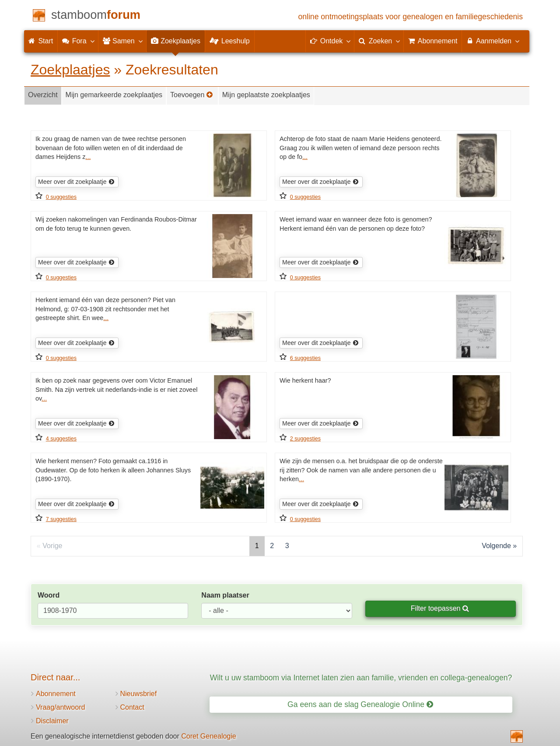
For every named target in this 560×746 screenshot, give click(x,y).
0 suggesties (61, 197)
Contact (132, 707)
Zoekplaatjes (70, 70)
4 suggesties (61, 439)
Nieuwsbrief (139, 694)
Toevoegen (192, 95)
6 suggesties (305, 358)
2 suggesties (305, 439)
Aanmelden (492, 41)
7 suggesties (61, 519)
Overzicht (43, 95)
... (88, 157)
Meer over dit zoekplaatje (76, 182)
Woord (49, 595)
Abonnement (56, 694)
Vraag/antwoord (60, 707)
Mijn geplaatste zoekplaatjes (266, 95)
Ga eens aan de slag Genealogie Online (360, 704)
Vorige (52, 546)
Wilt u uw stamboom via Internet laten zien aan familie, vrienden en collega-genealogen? (361, 678)
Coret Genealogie (208, 736)
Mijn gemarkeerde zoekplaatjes (114, 95)
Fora (78, 41)
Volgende (496, 546)
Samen (122, 41)
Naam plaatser (225, 595)
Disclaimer (52, 721)
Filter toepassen (440, 608)
